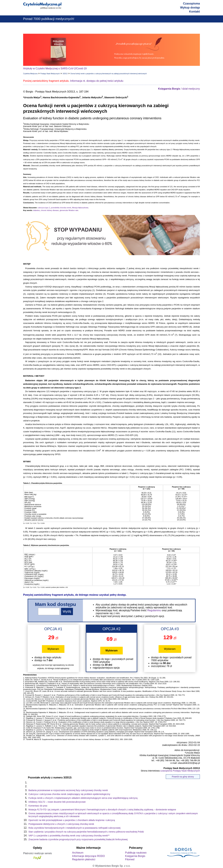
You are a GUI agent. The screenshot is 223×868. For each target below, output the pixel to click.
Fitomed (130, 859)
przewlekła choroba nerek (61, 208)
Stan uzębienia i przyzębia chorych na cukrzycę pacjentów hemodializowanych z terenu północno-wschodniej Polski (86, 832)
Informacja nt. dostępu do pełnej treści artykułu (97, 81)
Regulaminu (154, 610)
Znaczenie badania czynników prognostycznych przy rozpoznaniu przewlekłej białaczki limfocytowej (78, 839)
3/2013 (65, 74)
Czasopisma (191, 4)
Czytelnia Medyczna (30, 74)
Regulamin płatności (84, 859)
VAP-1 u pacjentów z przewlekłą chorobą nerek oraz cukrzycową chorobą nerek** (69, 836)
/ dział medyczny (179, 89)
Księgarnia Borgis (135, 856)
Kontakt (194, 12)
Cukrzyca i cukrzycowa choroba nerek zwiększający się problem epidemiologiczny (69, 794)
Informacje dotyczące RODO (89, 856)
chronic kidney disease (50, 210)
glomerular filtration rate (69, 210)
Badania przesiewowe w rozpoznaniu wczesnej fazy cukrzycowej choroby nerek (68, 790)
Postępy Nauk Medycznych (50, 74)
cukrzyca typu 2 (44, 208)
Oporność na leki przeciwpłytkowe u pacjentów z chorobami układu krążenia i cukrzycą (72, 820)
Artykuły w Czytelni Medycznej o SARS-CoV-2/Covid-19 (55, 68)
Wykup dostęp (190, 8)
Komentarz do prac (38, 806)
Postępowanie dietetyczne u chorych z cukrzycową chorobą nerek (61, 824)
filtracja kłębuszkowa (80, 208)
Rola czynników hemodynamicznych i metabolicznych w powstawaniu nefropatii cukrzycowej (74, 828)
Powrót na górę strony (183, 777)
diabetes (36, 210)
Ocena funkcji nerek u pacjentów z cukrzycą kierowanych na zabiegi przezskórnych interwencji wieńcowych (109, 74)
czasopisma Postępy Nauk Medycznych (180, 771)
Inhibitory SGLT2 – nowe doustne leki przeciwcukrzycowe (57, 802)
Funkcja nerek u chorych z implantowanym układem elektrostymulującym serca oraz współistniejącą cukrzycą (83, 798)
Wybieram (53, 649)
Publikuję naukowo (136, 853)
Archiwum (78, 853)
